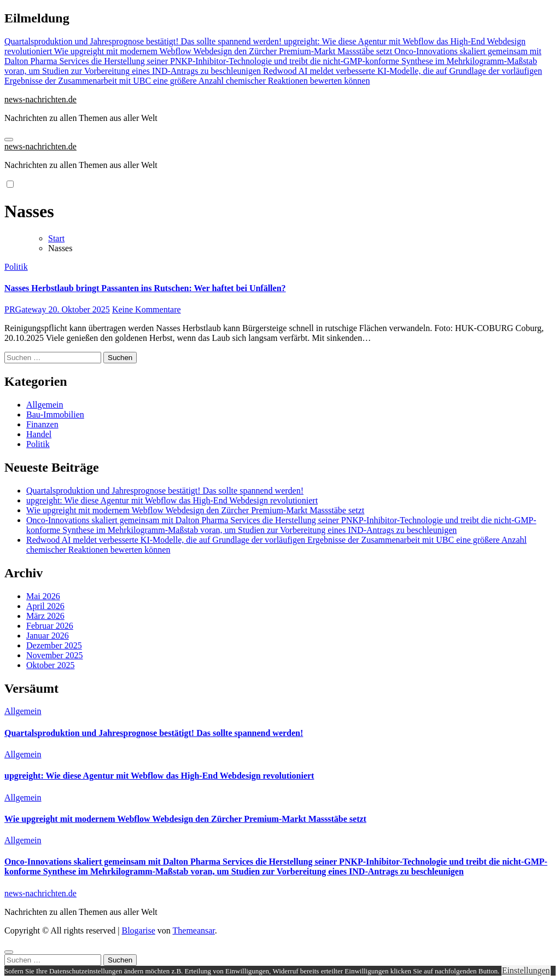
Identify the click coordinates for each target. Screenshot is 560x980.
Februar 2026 (50, 626)
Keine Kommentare (147, 309)
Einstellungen (526, 970)
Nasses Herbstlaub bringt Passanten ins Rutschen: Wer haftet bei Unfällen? (145, 288)
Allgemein (45, 405)
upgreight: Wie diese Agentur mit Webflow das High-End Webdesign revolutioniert (172, 500)
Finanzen (42, 424)
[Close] (9, 952)
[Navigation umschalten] (9, 140)
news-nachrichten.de (40, 99)
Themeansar (194, 930)
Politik (16, 267)
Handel (39, 434)
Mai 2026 (43, 596)
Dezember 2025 (54, 645)
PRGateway (26, 309)
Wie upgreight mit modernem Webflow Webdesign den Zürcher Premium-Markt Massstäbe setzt (195, 510)
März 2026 (45, 616)
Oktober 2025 (50, 665)
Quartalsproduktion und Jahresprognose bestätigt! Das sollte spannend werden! (165, 491)
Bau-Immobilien (55, 414)
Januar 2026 (48, 636)
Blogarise (138, 930)
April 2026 (45, 606)
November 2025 (55, 655)
